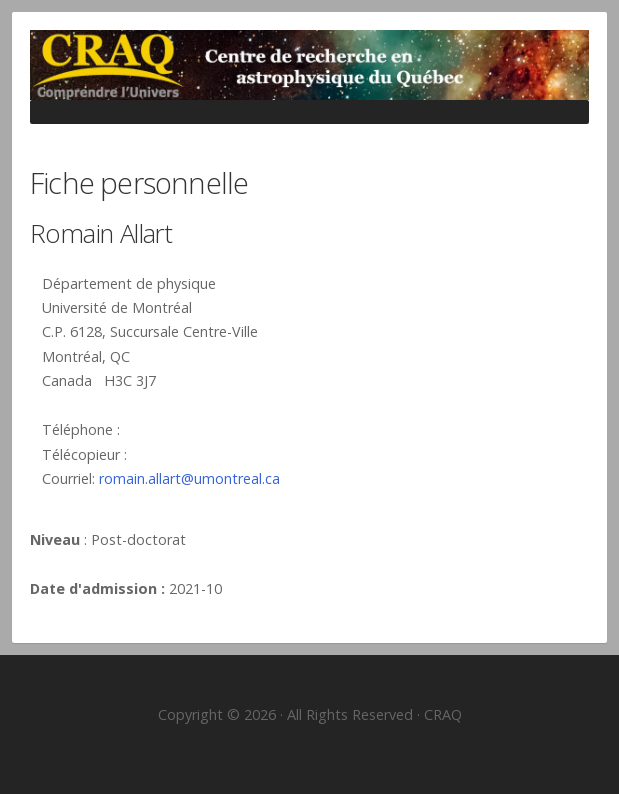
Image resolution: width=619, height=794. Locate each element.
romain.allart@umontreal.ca (189, 478)
